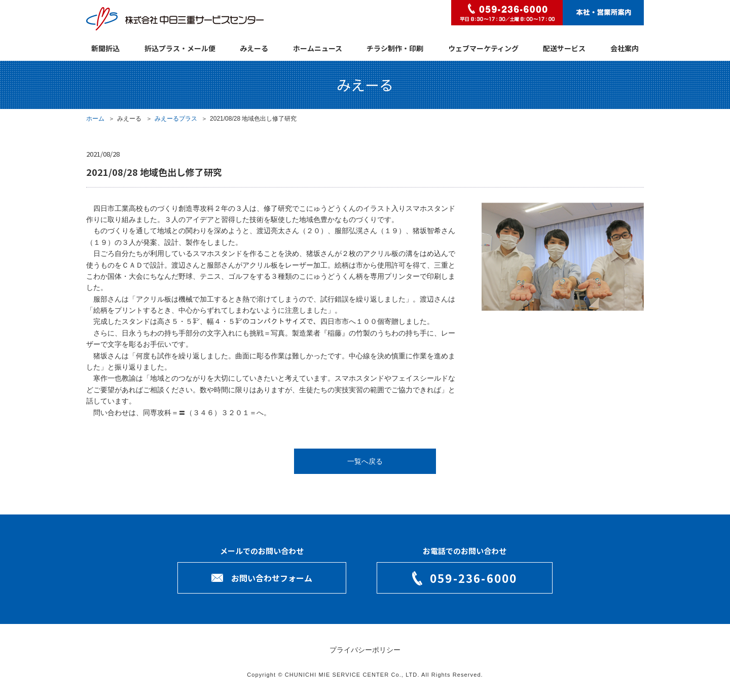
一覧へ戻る (365, 461)
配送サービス (564, 48)
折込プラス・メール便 (180, 48)
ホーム (95, 119)
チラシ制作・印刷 (395, 48)
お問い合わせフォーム (272, 578)
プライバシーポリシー (365, 650)
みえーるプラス (176, 119)
